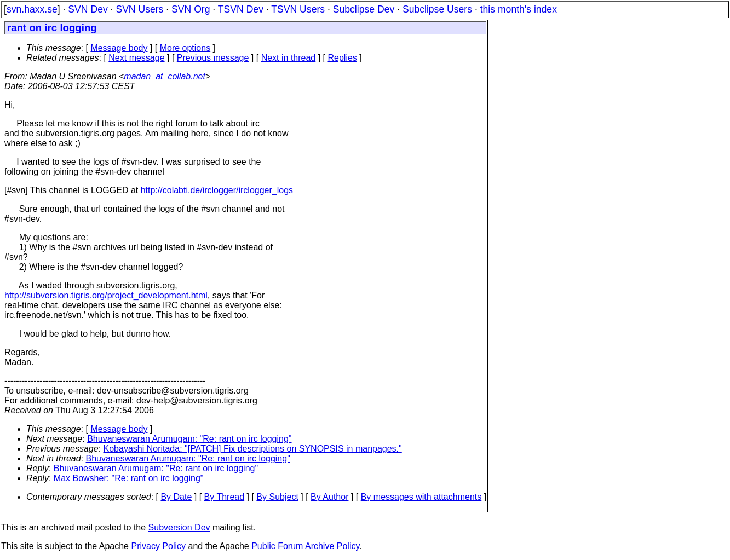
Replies (343, 58)
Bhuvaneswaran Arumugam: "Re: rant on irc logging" (189, 439)
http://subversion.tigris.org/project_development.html (106, 295)
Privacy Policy (158, 546)
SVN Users (139, 9)
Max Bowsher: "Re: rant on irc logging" (129, 478)
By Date (176, 497)
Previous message (213, 58)
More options (185, 48)
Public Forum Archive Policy (305, 546)
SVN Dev (88, 9)
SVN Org (191, 9)
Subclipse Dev (364, 9)
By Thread (225, 497)
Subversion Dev (179, 527)
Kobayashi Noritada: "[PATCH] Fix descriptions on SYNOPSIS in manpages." (253, 449)
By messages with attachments (421, 497)
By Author (329, 497)
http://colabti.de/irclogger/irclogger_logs (217, 190)
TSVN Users (298, 9)
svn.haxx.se (32, 9)
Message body (119, 48)
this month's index (519, 9)
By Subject (277, 497)
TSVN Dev (241, 9)
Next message (136, 58)
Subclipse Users (437, 9)
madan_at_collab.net (165, 76)
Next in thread (289, 58)
